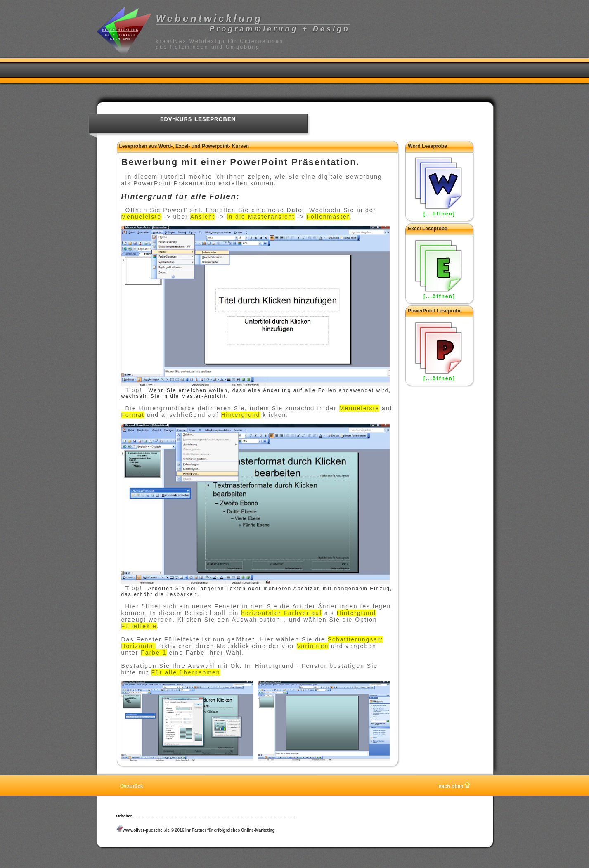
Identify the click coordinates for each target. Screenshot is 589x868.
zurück (131, 786)
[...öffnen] (439, 214)
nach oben (454, 786)
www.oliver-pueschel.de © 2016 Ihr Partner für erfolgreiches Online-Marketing (196, 830)
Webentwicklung (209, 18)
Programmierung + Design (280, 29)
